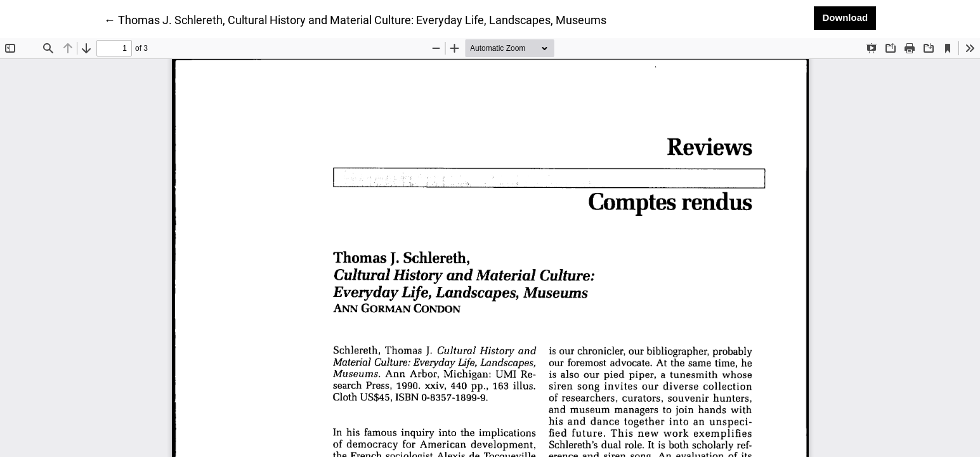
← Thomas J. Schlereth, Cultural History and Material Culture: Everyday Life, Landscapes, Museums (355, 19)
